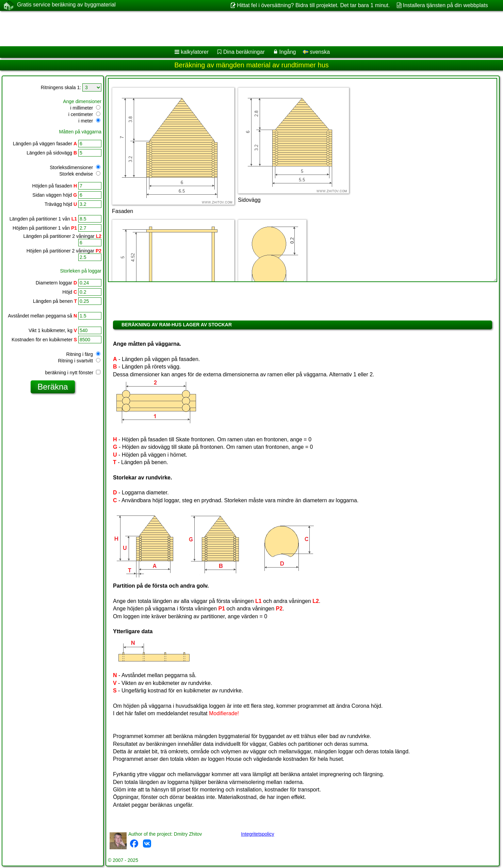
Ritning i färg (83, 354)
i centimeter (84, 114)
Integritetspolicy (257, 834)
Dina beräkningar (244, 52)
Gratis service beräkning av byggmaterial (66, 5)
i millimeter (85, 108)
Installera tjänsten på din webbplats (445, 5)
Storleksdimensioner (75, 167)
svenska (316, 52)
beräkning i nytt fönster (73, 373)
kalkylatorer (195, 52)
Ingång (288, 52)
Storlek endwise (80, 174)
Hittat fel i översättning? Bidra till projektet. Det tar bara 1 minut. (313, 5)
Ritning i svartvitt (79, 361)
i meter (89, 121)
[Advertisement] (207, 29)
